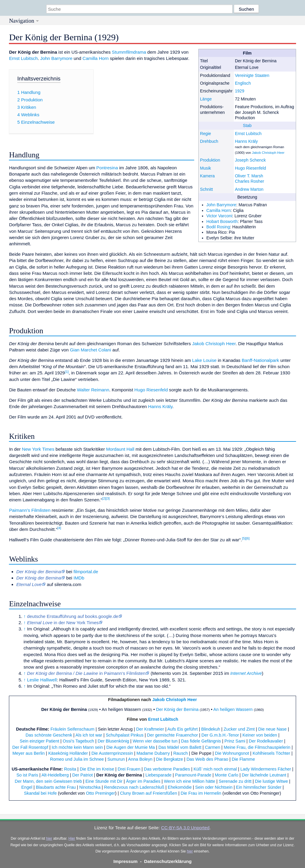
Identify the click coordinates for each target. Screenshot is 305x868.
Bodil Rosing (218, 227)
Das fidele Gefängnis (201, 741)
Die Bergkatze (170, 759)
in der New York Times (63, 623)
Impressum (126, 861)
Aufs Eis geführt (183, 729)
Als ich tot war (89, 735)
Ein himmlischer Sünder (259, 787)
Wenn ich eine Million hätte (189, 781)
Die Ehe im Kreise (97, 769)
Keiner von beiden (260, 735)
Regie (205, 134)
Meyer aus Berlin (29, 753)
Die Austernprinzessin (112, 753)
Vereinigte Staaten (252, 75)
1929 (240, 91)
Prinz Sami (235, 741)
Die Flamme (243, 759)
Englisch (243, 83)
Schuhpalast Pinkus (125, 735)
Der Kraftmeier (150, 729)
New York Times (38, 449)
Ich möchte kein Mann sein (77, 747)
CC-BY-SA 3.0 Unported (185, 828)
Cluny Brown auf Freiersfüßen (149, 793)
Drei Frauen (129, 769)
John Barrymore (221, 205)
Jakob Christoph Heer (268, 153)
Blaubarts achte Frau (56, 787)
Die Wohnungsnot (232, 753)
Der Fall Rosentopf (30, 747)
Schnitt (206, 189)
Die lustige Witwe (271, 781)
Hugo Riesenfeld (250, 168)
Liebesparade (158, 775)
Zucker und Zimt (239, 729)
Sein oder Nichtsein (214, 787)
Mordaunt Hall (120, 449)
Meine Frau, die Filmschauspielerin (257, 747)
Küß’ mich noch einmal (215, 769)
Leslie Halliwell (42, 680)
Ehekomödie (180, 787)
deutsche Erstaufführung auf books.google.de (73, 616)
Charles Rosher (250, 181)
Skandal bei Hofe (41, 793)
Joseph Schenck (250, 160)
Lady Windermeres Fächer (266, 769)
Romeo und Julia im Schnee (77, 759)
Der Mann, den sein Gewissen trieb (48, 781)
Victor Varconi (219, 216)
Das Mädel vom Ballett (180, 747)
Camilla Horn (219, 210)
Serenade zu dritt (235, 781)
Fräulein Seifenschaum (72, 729)
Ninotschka (90, 787)
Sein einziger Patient (39, 741)
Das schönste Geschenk (49, 735)
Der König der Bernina (64, 709)
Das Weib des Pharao (207, 759)
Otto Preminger (100, 793)
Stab (247, 125)
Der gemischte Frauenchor (173, 735)
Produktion (210, 160)
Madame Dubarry (153, 753)
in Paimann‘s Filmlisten (86, 673)
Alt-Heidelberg (55, 775)
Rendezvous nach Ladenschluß (134, 787)
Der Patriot (82, 775)
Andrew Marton (249, 189)
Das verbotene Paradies (167, 769)
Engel (27, 787)
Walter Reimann (93, 390)
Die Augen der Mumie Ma (131, 747)
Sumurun (116, 759)
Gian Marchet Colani (91, 350)
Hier (72, 838)
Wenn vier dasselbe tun (155, 741)
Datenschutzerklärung (168, 861)
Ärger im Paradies (143, 781)
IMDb (79, 578)
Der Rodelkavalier (266, 741)
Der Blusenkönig (113, 741)
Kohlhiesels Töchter (271, 753)
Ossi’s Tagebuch (78, 741)
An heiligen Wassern (233, 709)
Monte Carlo (227, 775)
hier (49, 838)
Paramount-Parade (193, 775)
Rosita (70, 769)
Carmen (213, 747)
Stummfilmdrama (129, 52)
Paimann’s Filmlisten (30, 510)
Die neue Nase (273, 729)
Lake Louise (204, 360)
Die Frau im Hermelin (201, 793)
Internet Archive (246, 673)
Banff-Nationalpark (260, 360)
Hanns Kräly (246, 141)
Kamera (207, 176)
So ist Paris (27, 775)
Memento (162, 673)
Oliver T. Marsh (249, 176)
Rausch (181, 753)
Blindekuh (211, 729)
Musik (205, 168)
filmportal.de (86, 572)
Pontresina (107, 168)
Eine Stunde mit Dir (104, 781)
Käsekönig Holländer (68, 753)
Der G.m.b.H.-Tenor (220, 735)
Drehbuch (209, 141)
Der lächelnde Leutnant (264, 775)
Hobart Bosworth (222, 221)
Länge (206, 99)
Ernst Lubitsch (248, 134)
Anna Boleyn (140, 759)
